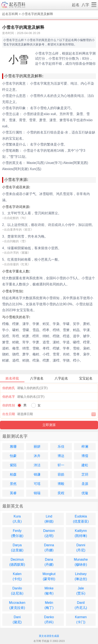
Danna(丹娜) (49, 548)
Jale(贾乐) (81, 591)
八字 (85, 5)
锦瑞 (37, 493)
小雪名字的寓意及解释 (37, 14)
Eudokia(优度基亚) (81, 519)
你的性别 (9, 405)
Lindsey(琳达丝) (81, 576)
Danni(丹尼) (81, 548)
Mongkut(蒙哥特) (49, 576)
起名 (76, 5)
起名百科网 (10, 14)
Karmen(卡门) (81, 620)
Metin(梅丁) (49, 605)
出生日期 (9, 414)
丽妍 (37, 447)
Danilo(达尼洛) (17, 591)
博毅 (61, 484)
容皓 (61, 474)
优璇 (85, 493)
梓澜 (85, 447)
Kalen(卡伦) (17, 576)
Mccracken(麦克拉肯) (17, 605)
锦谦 (37, 474)
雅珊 (13, 447)
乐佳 (61, 447)
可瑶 (37, 484)
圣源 (85, 484)
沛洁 (37, 465)
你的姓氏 (9, 388)
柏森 (13, 474)
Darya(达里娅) (17, 548)
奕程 (61, 493)
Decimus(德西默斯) (17, 562)
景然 (13, 484)
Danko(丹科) (49, 620)
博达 (61, 456)
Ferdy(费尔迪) (17, 533)
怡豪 (13, 456)
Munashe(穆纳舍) (81, 562)
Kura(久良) (17, 519)
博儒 (85, 456)
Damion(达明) (49, 533)
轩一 (61, 465)
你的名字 (9, 397)
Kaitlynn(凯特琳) (81, 533)
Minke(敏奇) (49, 591)
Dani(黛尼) (17, 620)
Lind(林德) (49, 519)
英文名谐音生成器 (49, 636)
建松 (85, 465)
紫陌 (13, 465)
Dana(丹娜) (49, 562)
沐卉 (37, 456)
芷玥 (85, 474)
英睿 (13, 493)
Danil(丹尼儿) (81, 605)
